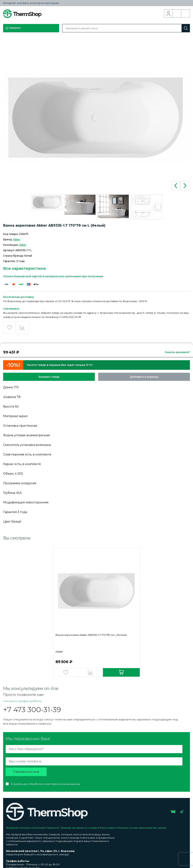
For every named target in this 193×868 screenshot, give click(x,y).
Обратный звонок (177, 14)
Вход (169, 14)
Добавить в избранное (10, 327)
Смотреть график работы (22, 701)
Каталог (13, 28)
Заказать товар (49, 377)
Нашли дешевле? (177, 352)
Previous (176, 186)
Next (185, 186)
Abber (17, 239)
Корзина (186, 14)
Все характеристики (25, 268)
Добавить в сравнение (22, 327)
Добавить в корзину (144, 377)
